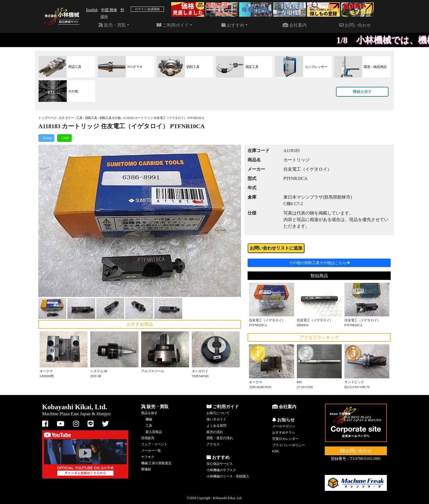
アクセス (213, 444)
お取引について (218, 413)
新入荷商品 (154, 432)
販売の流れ (215, 432)
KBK (276, 451)
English (92, 10)
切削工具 (91, 118)
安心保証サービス (220, 464)
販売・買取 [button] (112, 25)
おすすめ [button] (233, 25)
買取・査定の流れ (220, 438)
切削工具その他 (110, 118)
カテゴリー (66, 118)
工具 (79, 118)
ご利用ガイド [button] (173, 25)
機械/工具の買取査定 (156, 463)
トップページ (47, 118)
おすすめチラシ (284, 433)
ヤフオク (148, 457)
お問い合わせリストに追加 (276, 248)
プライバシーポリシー (289, 445)
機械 (149, 419)
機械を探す (362, 92)
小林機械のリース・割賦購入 (228, 476)
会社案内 (295, 25)
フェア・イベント (154, 444)
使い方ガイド (216, 419)
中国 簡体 (109, 10)
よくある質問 (216, 426)
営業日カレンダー (285, 439)
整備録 (146, 469)
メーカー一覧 (151, 451)
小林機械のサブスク (221, 470)
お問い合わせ (355, 25)
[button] (53, 221)
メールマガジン (284, 426)
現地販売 (148, 438)
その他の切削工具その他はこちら (319, 263)
